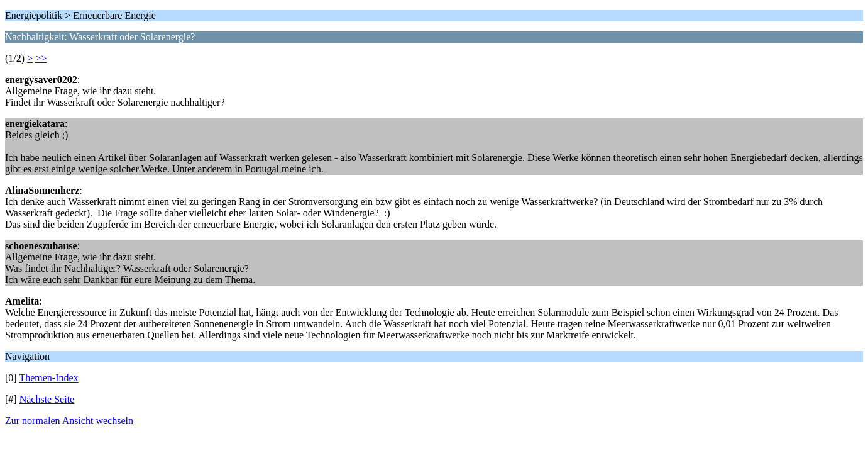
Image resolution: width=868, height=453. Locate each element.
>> (41, 58)
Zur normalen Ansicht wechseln (69, 421)
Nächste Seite (47, 399)
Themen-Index (48, 378)
